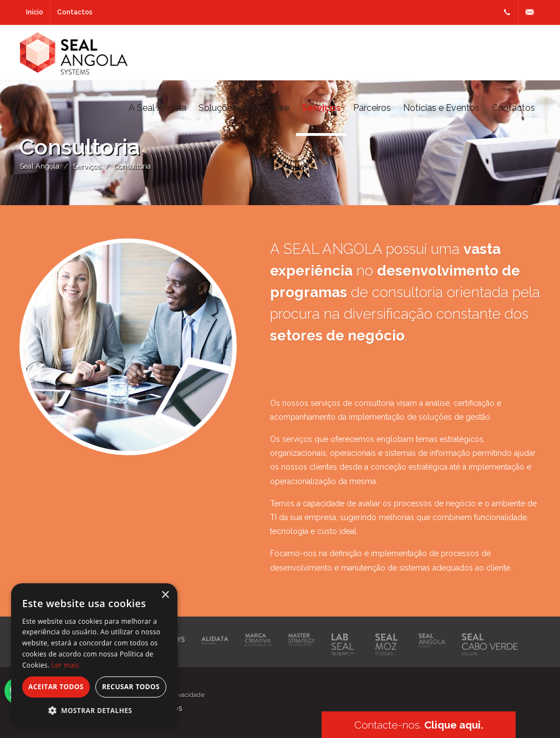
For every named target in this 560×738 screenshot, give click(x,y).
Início (35, 12)
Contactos (75, 12)
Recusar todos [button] (131, 687)
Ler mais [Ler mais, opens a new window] (65, 665)
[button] (94, 710)
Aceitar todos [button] (56, 687)
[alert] (94, 655)
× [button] (165, 595)
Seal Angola (39, 166)
